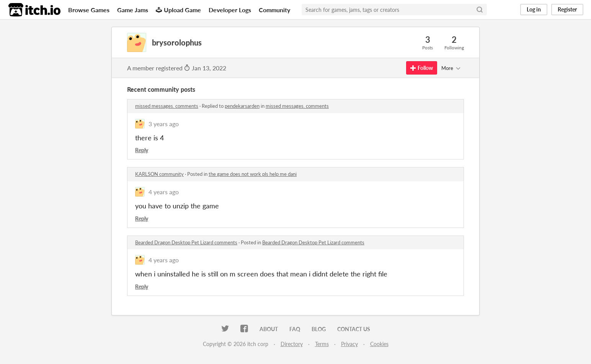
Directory (292, 344)
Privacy (349, 344)
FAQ (295, 329)
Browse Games (89, 10)
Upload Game (178, 10)
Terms (322, 344)
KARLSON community (159, 174)
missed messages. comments (167, 106)
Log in (534, 9)
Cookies (379, 344)
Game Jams (133, 10)
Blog (319, 329)
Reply (142, 150)
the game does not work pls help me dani (253, 174)
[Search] (480, 10)
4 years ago (164, 192)
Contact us (354, 329)
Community (274, 10)
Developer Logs (230, 10)
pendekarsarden (242, 106)
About (269, 329)
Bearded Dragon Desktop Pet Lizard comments (186, 242)
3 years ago (164, 124)
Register (567, 9)
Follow (422, 68)
